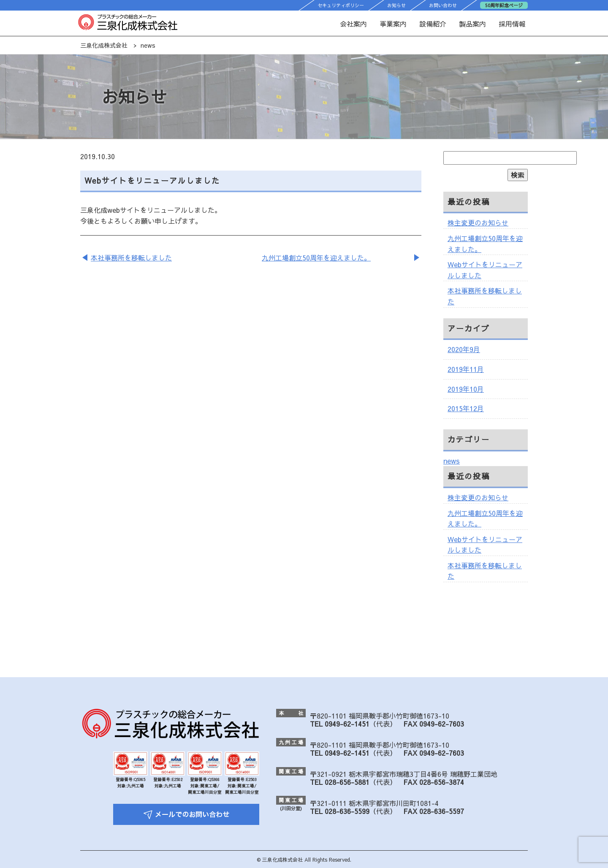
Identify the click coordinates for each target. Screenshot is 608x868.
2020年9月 (464, 349)
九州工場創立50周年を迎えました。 (316, 258)
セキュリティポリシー (341, 5)
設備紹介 (433, 24)
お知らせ (396, 5)
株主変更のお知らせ (478, 222)
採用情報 (512, 24)
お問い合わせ (443, 5)
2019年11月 (466, 369)
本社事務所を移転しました (131, 258)
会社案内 (353, 24)
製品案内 (472, 24)
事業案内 (393, 24)
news (452, 461)
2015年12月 (466, 408)
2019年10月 (466, 389)
